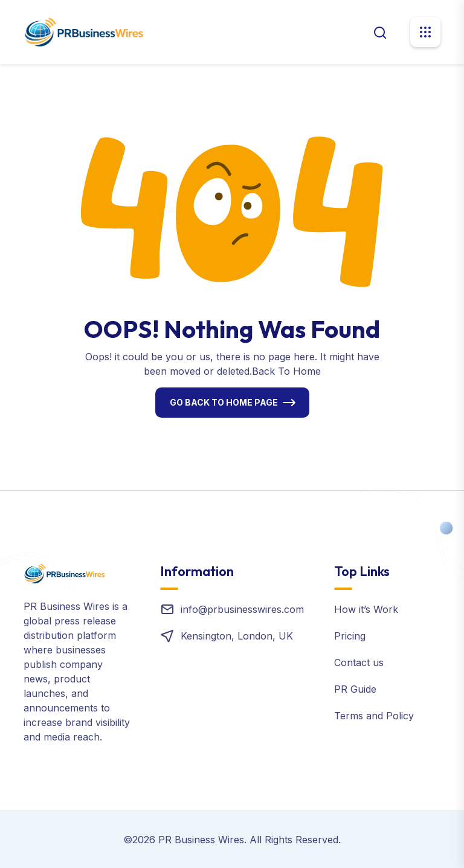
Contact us (359, 662)
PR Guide (355, 689)
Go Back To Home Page (224, 402)
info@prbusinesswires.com (242, 609)
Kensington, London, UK (237, 636)
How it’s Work (366, 609)
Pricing (350, 636)
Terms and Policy (374, 716)
